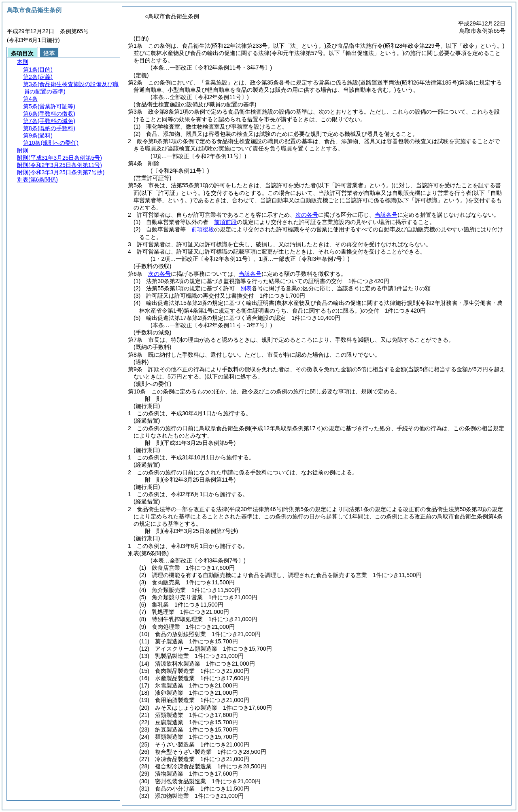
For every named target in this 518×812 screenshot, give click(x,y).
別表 (246, 288)
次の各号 (307, 215)
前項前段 (225, 222)
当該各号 (386, 215)
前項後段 (203, 229)
